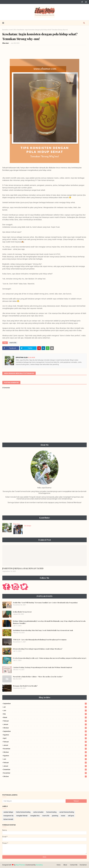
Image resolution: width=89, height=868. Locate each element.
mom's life (13, 30)
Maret (45, 717)
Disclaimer (83, 865)
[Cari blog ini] (34, 801)
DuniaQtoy (39, 865)
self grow (71, 816)
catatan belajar (8, 812)
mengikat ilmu (35, 816)
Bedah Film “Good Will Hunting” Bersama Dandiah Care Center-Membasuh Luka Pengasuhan (45, 603)
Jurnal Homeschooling (67, 812)
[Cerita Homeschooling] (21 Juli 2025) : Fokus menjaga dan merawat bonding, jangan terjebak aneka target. (50, 658)
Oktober (45, 728)
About (65, 865)
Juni (45, 710)
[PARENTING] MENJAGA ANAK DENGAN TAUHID (23, 568)
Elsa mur (6, 43)
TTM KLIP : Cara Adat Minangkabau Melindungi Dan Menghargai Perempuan (40, 640)
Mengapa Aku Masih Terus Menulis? (25, 686)
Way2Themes (20, 865)
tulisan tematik (8, 819)
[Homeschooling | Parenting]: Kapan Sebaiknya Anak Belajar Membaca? (38, 649)
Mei (45, 714)
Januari (45, 724)
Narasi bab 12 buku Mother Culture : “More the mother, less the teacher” (38, 677)
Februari (45, 721)
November (45, 749)
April (45, 738)
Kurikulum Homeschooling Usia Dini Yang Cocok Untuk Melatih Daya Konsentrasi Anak (43, 630)
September (45, 704)
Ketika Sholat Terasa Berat (22, 612)
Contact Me (74, 865)
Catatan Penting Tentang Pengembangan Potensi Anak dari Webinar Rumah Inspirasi (42, 667)
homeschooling (51, 812)
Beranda (5, 30)
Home (59, 865)
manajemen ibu (8, 816)
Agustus (45, 735)
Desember (45, 769)
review (63, 816)
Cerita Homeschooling (23, 812)
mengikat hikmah (22, 816)
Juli (45, 707)
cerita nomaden (38, 812)
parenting (55, 816)
